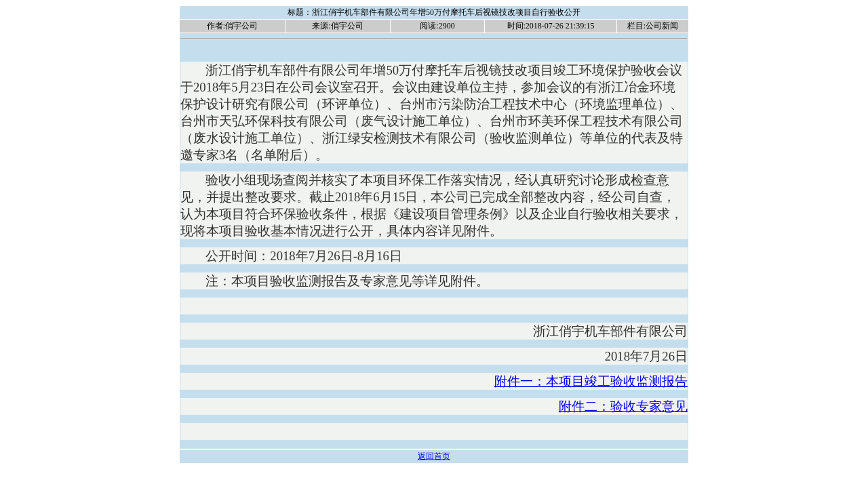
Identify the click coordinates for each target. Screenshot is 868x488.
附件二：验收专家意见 (623, 406)
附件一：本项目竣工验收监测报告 (591, 381)
